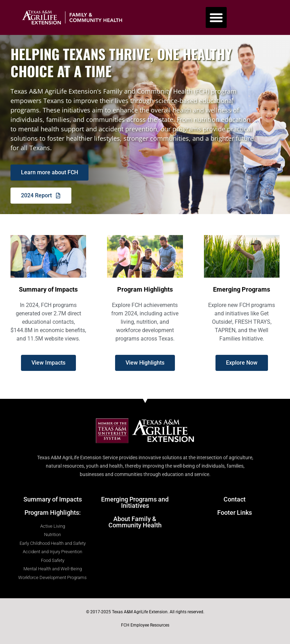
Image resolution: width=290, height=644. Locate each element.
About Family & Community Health (135, 522)
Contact (235, 499)
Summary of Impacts (53, 499)
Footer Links (235, 513)
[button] (216, 17)
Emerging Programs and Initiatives (135, 502)
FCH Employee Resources (145, 625)
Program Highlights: (53, 513)
